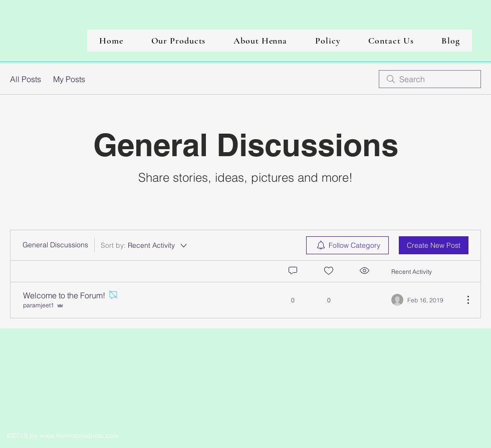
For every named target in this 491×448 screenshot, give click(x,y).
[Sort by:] (145, 245)
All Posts (26, 79)
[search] (430, 79)
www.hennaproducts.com (79, 435)
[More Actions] (463, 300)
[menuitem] (347, 245)
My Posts (69, 79)
